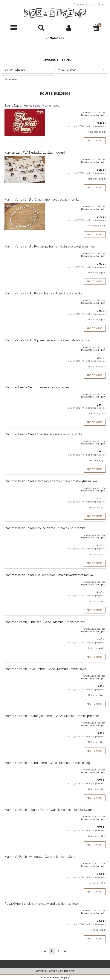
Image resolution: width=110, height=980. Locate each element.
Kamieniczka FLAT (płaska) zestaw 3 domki (35, 153)
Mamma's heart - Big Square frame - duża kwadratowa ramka (47, 340)
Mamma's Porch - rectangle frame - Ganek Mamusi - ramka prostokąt (53, 716)
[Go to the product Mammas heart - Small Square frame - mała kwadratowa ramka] (25, 581)
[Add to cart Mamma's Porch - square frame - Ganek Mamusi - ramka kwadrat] (95, 845)
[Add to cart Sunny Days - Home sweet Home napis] (95, 141)
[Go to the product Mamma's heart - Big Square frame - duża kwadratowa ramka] (25, 346)
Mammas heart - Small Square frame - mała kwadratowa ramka (49, 575)
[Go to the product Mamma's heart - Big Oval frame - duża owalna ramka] (25, 216)
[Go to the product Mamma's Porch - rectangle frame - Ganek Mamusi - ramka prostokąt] (25, 722)
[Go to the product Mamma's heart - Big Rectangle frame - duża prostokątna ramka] (25, 253)
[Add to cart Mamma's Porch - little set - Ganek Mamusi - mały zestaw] (95, 657)
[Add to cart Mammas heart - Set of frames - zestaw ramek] (95, 422)
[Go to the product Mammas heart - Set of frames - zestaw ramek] (25, 393)
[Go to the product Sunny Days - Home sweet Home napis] (25, 122)
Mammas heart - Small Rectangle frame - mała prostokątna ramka (51, 481)
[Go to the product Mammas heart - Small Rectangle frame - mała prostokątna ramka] (25, 487)
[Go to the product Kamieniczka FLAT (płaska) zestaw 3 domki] (25, 169)
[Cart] (96, 28)
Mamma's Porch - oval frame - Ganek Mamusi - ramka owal (46, 669)
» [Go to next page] (65, 951)
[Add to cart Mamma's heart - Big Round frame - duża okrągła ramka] (95, 328)
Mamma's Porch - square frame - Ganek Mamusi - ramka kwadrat (50, 810)
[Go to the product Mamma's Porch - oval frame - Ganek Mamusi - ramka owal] (25, 675)
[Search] (41, 28)
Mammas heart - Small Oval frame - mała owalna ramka (43, 434)
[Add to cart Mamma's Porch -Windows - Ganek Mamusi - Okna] (95, 892)
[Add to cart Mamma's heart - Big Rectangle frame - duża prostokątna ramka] (95, 281)
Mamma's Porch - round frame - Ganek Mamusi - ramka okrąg (47, 763)
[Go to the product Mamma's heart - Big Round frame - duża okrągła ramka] (25, 300)
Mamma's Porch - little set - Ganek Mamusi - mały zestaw (45, 622)
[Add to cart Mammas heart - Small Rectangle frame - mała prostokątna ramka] (95, 516)
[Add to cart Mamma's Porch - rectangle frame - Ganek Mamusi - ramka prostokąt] (95, 751)
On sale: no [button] (12, 79)
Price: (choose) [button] (67, 70)
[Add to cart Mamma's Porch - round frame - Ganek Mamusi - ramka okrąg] (95, 798)
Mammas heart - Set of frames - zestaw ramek (37, 387)
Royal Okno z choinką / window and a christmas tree (41, 904)
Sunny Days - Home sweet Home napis (32, 106)
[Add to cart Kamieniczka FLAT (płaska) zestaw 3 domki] (95, 188)
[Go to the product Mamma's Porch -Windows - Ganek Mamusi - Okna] (25, 863)
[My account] (69, 28)
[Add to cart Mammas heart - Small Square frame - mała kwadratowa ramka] (95, 610)
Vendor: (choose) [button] (15, 70)
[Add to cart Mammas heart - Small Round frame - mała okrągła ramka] (95, 563)
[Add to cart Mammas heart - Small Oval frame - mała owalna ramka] (95, 469)
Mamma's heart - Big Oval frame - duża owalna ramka (42, 200)
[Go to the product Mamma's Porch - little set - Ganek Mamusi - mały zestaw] (25, 628)
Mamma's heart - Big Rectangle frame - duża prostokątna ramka (49, 246)
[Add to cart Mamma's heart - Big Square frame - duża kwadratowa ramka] (95, 375)
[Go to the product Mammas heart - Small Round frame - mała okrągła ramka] (25, 534)
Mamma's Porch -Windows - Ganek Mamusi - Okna (40, 857)
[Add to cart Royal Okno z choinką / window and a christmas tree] (95, 939)
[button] (14, 28)
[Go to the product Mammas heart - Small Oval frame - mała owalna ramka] (25, 440)
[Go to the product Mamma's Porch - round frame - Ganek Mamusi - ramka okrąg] (25, 769)
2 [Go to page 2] (58, 951)
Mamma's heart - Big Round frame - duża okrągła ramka (43, 293)
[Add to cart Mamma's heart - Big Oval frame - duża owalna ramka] (95, 235)
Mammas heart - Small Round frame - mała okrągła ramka (45, 528)
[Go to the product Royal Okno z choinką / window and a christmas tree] (25, 910)
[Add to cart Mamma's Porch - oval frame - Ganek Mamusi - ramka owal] (95, 704)
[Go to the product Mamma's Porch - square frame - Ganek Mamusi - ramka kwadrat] (25, 816)
